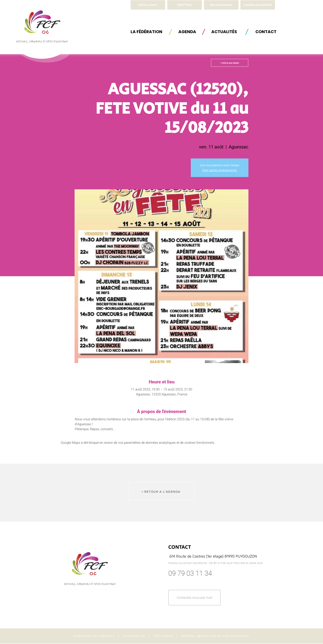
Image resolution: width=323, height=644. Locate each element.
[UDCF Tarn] (185, 5)
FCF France (163, 636)
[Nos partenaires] (221, 5)
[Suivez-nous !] (148, 5)
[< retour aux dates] (230, 63)
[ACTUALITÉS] (224, 32)
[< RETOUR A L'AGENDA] (161, 491)
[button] (258, 5)
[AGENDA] (187, 32)
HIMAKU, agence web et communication (215, 636)
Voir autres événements (219, 170)
